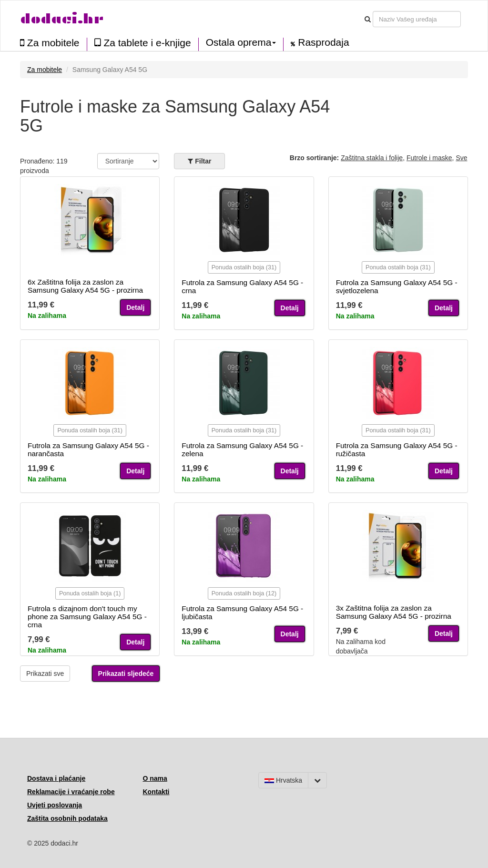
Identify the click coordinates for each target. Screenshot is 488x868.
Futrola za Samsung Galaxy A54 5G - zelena (242, 449)
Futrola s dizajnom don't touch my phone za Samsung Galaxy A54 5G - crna (87, 617)
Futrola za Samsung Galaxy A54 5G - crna (242, 286)
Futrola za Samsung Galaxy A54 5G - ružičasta (397, 449)
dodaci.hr (62, 19)
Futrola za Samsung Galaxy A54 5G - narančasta (88, 449)
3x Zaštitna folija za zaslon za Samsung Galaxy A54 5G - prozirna (394, 612)
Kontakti (156, 792)
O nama (155, 778)
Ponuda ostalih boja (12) (244, 593)
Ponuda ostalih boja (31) (244, 267)
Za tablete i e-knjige (143, 43)
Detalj (135, 307)
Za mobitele (50, 43)
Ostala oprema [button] (241, 42)
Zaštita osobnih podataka (67, 818)
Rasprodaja (320, 42)
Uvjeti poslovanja (55, 805)
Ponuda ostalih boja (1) (90, 593)
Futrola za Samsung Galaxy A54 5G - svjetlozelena (397, 286)
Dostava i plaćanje (56, 778)
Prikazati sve (45, 674)
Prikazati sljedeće (126, 674)
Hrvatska (283, 780)
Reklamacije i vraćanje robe (71, 792)
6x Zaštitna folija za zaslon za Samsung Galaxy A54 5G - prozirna (85, 286)
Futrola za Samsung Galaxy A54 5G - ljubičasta (242, 613)
